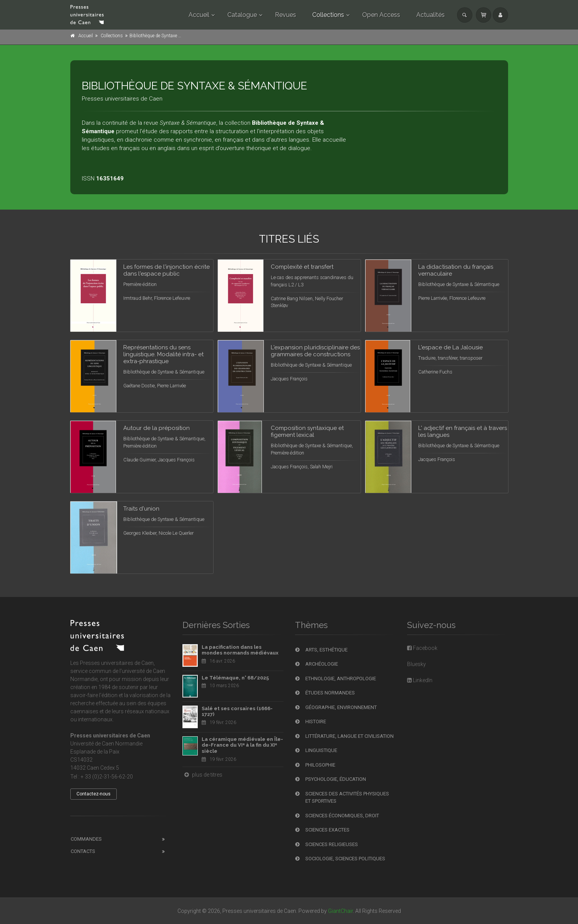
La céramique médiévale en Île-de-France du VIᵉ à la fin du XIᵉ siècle (242, 745)
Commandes (86, 839)
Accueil (199, 15)
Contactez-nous (94, 794)
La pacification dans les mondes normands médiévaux (240, 650)
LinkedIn (420, 680)
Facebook (422, 648)
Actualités (431, 15)
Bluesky (417, 664)
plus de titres (202, 775)
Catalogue (242, 15)
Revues (286, 15)
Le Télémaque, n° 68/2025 (235, 678)
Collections (328, 15)
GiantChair (340, 911)
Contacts (83, 851)
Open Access (381, 15)
